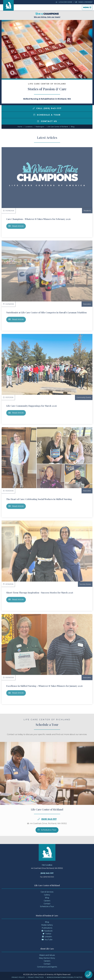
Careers (47, 901)
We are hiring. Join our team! (47, 15)
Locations (29, 127)
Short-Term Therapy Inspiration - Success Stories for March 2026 (40, 593)
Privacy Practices (36, 977)
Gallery (47, 895)
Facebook (47, 931)
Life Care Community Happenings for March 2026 (32, 406)
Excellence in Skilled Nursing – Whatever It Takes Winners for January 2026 (44, 686)
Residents (87, 211)
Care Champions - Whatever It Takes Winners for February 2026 (38, 219)
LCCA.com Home (64, 2)
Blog (73, 127)
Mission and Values (47, 955)
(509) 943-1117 (49, 827)
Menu (88, 8)
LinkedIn (47, 937)
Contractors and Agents (47, 967)
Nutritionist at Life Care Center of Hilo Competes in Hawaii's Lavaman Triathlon (46, 312)
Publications (47, 928)
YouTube (47, 940)
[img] (34, 108)
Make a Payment (84, 2)
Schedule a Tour (47, 115)
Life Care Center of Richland (58, 127)
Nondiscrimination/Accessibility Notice (65, 977)
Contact (47, 904)
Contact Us (47, 121)
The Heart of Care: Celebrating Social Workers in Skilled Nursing (39, 499)
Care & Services (47, 892)
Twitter (47, 934)
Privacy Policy (18, 977)
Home (20, 127)
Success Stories (85, 584)
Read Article (16, 226)
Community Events (84, 397)
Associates (87, 304)
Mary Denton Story (47, 958)
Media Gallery (47, 925)
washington (40, 127)
